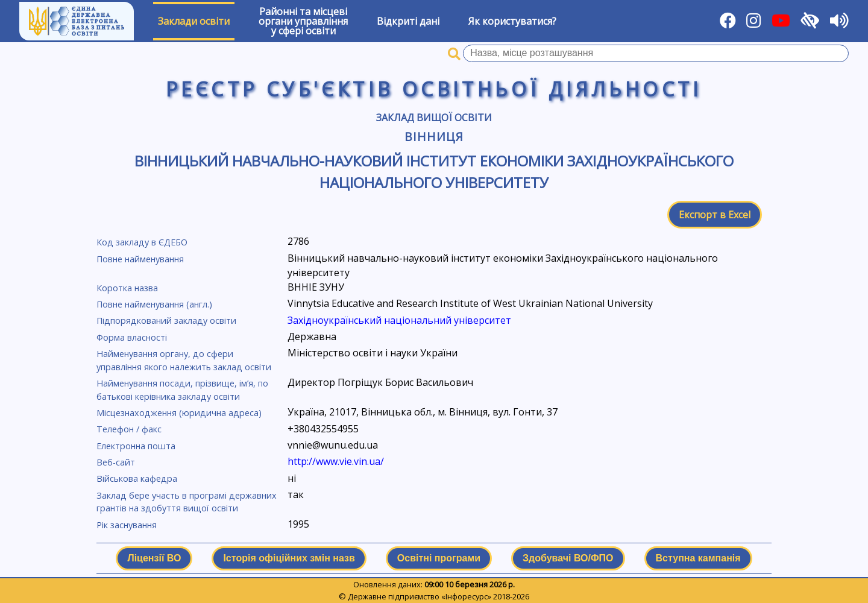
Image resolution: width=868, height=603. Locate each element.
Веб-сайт (116, 462)
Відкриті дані (408, 21)
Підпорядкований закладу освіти (166, 320)
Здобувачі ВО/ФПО (568, 558)
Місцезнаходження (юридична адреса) (179, 413)
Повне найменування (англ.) (154, 304)
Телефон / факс (129, 429)
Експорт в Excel (715, 215)
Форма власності (132, 337)
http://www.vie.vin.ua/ (336, 461)
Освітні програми (439, 558)
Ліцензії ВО (154, 558)
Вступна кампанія (698, 558)
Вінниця (434, 137)
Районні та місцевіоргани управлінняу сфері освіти (303, 21)
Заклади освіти (194, 21)
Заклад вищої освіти (434, 118)
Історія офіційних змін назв (289, 558)
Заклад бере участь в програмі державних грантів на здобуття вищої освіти (187, 502)
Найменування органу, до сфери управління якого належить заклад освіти (184, 360)
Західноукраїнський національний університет (399, 320)
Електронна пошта (136, 446)
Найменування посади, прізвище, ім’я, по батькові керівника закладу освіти (182, 390)
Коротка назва (127, 288)
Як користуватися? (512, 21)
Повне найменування (140, 259)
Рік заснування (127, 525)
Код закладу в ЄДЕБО (142, 242)
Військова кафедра (137, 478)
